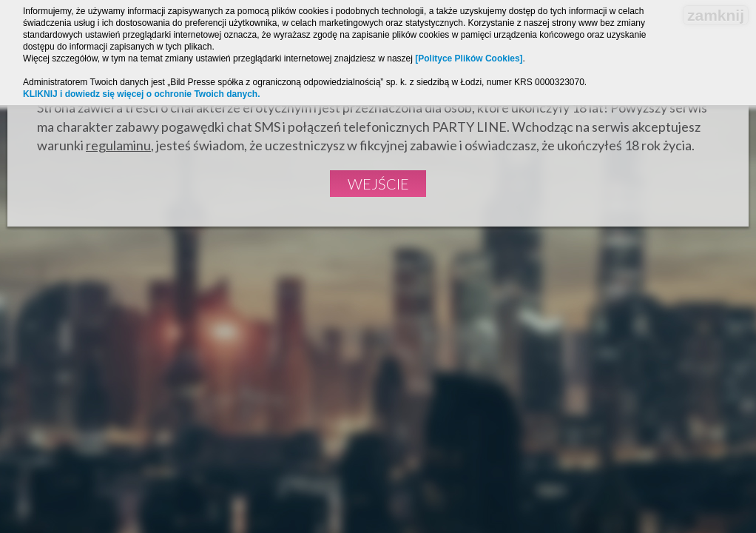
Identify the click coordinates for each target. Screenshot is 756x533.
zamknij (716, 15)
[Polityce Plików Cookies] (469, 58)
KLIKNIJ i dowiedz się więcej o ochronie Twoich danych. (142, 94)
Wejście (378, 184)
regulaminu (118, 145)
